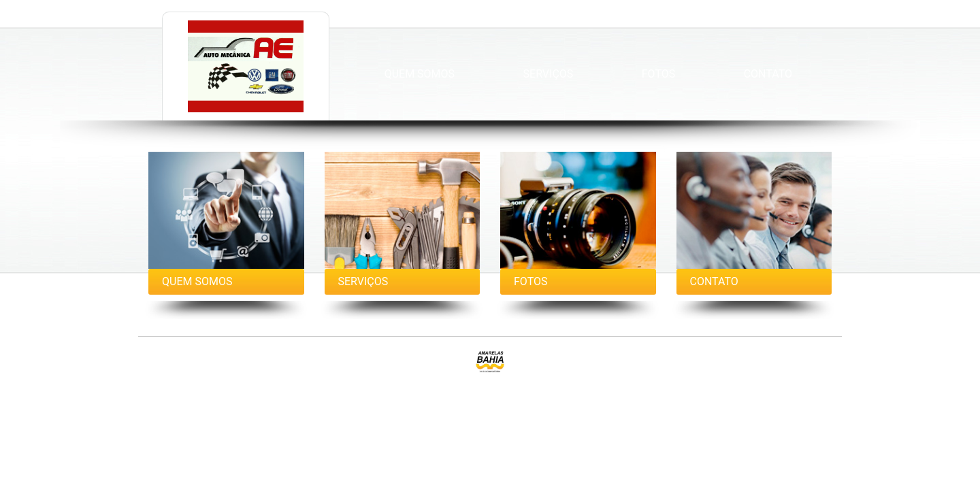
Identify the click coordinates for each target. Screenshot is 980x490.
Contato (768, 74)
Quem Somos (420, 74)
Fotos (658, 74)
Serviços (549, 74)
